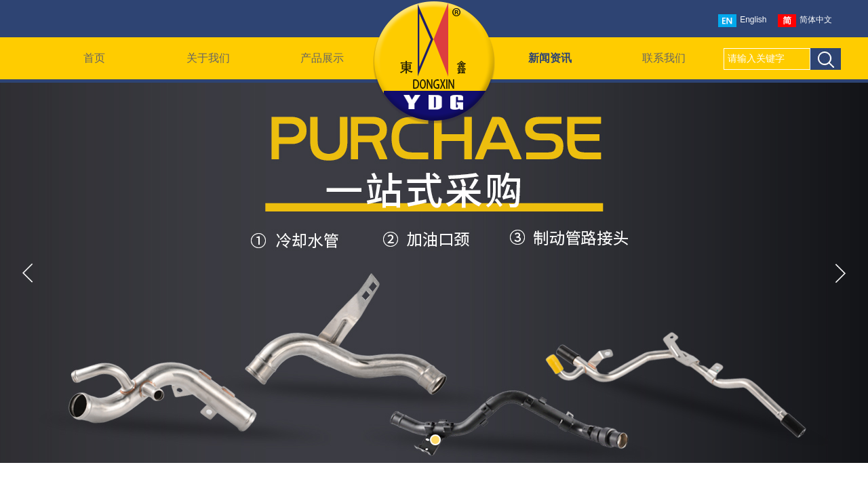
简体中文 (805, 21)
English (742, 21)
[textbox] (767, 59)
